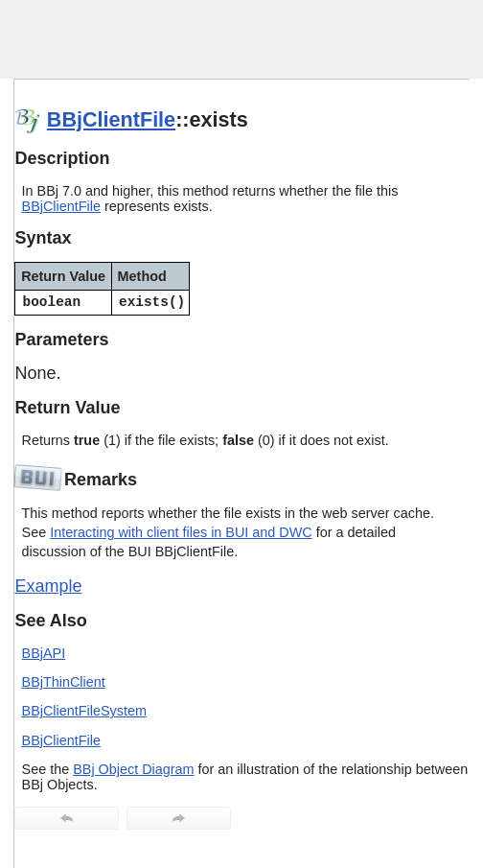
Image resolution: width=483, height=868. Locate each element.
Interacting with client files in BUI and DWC (181, 532)
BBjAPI (44, 653)
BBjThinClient (64, 682)
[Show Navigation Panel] (431, 39)
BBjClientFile (111, 119)
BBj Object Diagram (133, 769)
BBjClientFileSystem (84, 711)
